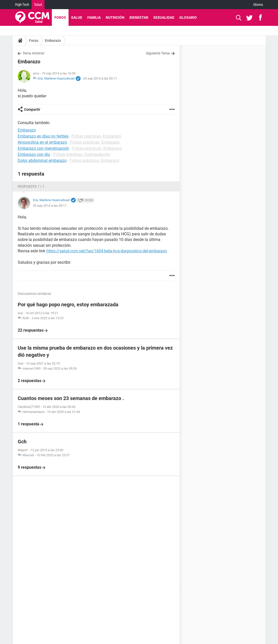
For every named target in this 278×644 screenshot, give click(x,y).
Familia (94, 17)
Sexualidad (164, 17)
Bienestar (139, 17)
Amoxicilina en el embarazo (42, 142)
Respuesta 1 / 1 (31, 186)
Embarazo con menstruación (43, 148)
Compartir (32, 109)
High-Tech (22, 5)
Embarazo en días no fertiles (43, 136)
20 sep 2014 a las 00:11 (100, 78)
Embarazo (53, 41)
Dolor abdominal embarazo (42, 160)
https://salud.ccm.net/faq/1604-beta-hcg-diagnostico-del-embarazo (107, 251)
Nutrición (115, 17)
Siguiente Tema (158, 53)
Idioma (258, 5)
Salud (38, 5)
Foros (60, 17)
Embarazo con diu (34, 154)
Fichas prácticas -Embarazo (96, 136)
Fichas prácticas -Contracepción (82, 154)
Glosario (188, 17)
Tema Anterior (34, 53)
